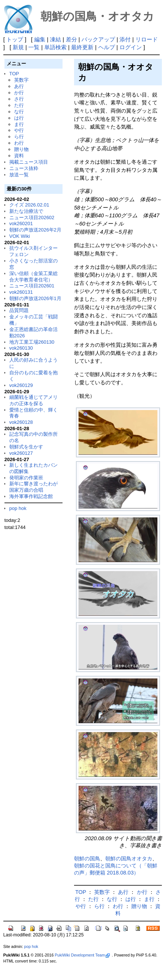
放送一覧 (19, 175)
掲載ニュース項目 (29, 162)
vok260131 (21, 292)
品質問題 (19, 310)
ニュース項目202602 (32, 218)
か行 (19, 93)
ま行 (19, 124)
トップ (15, 39)
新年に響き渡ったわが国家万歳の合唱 (33, 487)
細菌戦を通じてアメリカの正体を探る (33, 400)
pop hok (18, 508)
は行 (19, 118)
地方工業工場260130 (32, 342)
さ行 (19, 99)
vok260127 (21, 453)
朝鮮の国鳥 (87, 858)
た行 (19, 105)
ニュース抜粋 (24, 168)
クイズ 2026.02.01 (29, 205)
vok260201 (21, 223)
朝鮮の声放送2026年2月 (35, 230)
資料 (19, 156)
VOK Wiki (20, 236)
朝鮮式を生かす (26, 447)
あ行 (19, 86)
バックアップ (98, 39)
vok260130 (21, 348)
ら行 (19, 137)
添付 (125, 39)
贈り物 (21, 149)
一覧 (34, 47)
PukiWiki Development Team (82, 955)
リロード (147, 39)
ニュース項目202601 (32, 286)
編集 (40, 39)
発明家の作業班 (26, 478)
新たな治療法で (26, 211)
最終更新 (82, 47)
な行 (19, 112)
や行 (19, 130)
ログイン (131, 47)
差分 (71, 39)
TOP (14, 74)
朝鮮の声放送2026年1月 (35, 298)
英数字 (21, 80)
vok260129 (21, 385)
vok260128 (21, 422)
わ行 (19, 143)
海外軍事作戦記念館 (31, 496)
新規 (18, 47)
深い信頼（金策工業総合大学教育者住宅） (33, 277)
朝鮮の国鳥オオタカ (129, 858)
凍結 (55, 39)
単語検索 (55, 47)
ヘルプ (107, 47)
